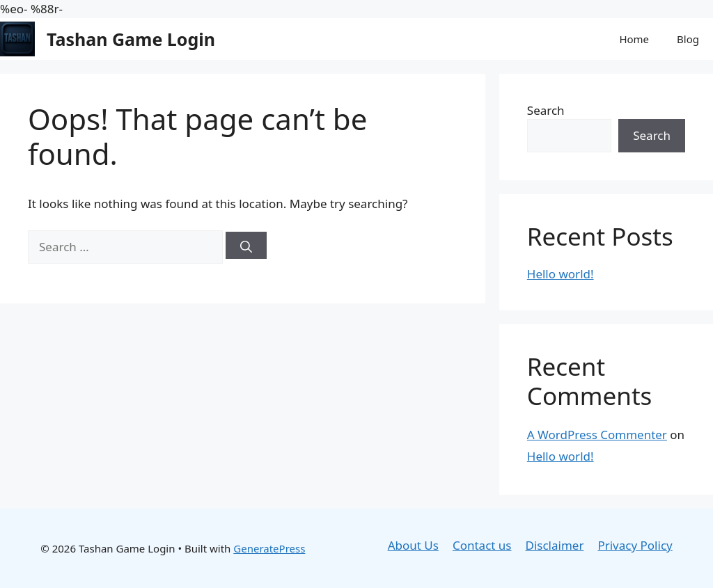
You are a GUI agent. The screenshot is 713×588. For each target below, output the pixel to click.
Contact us (482, 545)
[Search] (246, 245)
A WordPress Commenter (597, 435)
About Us (413, 545)
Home (634, 39)
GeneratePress (269, 548)
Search (546, 110)
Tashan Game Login (131, 39)
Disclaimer (555, 545)
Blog (688, 39)
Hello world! (561, 274)
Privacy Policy (635, 545)
